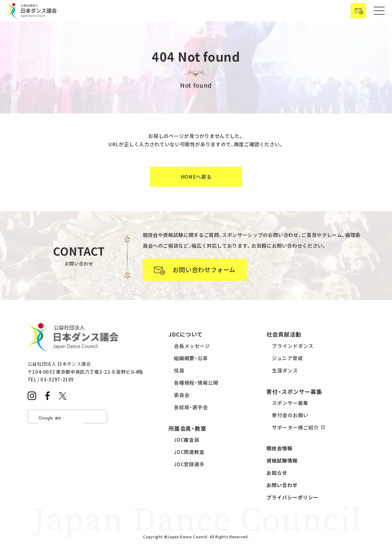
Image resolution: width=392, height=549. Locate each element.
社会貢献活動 (284, 334)
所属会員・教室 (188, 428)
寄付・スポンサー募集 (294, 391)
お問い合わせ (282, 485)
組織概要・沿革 (191, 358)
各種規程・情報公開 (196, 383)
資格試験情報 (282, 460)
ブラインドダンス (293, 346)
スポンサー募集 (290, 403)
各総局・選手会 (191, 407)
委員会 (182, 395)
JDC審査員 (187, 440)
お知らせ (277, 473)
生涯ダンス (285, 370)
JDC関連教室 (189, 452)
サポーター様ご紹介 (295, 427)
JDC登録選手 (189, 464)
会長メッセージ (192, 346)
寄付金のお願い (290, 415)
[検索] (61, 418)
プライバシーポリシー (292, 497)
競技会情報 (279, 448)
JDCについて (186, 334)
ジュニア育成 (287, 358)
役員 (179, 370)
